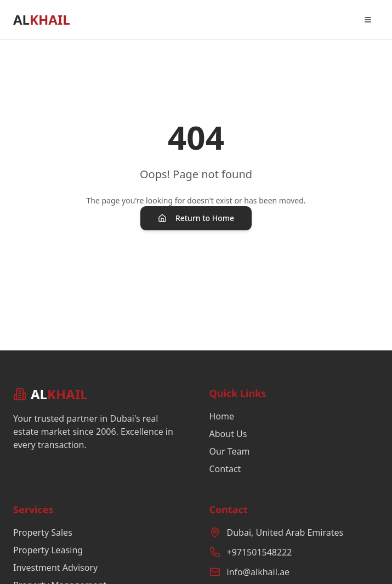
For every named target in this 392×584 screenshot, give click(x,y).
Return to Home (196, 218)
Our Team (230, 451)
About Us (228, 434)
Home (222, 416)
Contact (225, 469)
